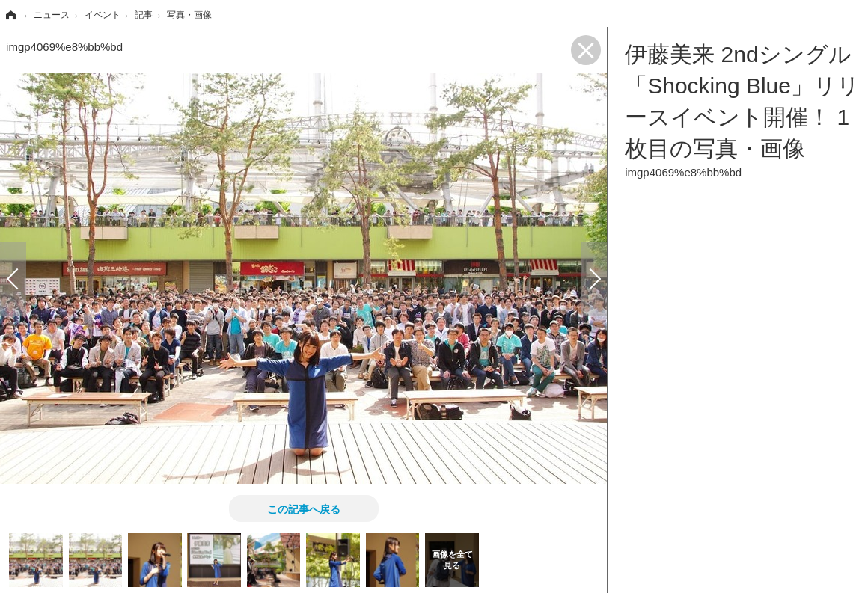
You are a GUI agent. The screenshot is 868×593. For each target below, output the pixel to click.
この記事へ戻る (304, 508)
